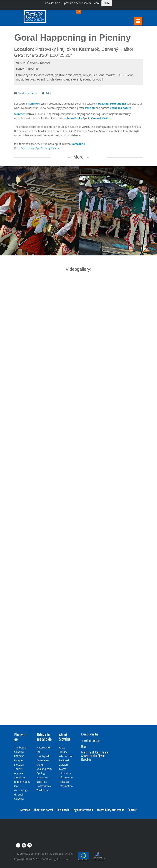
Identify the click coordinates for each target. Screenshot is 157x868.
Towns (63, 769)
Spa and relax (44, 769)
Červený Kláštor (101, 118)
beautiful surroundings (112, 104)
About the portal (43, 810)
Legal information (83, 810)
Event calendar (90, 734)
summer (34, 104)
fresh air (90, 108)
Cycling (41, 773)
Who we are (66, 756)
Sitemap (25, 810)
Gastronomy (44, 786)
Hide (107, 3)
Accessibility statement (110, 810)
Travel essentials (91, 740)
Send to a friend (27, 93)
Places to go (21, 737)
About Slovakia (65, 737)
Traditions (43, 790)
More (97, 3)
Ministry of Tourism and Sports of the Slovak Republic (95, 756)
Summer (20, 114)
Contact (132, 810)
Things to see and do (44, 737)
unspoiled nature (120, 108)
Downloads (63, 810)
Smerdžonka (74, 118)
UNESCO (19, 756)
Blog (84, 746)
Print (48, 93)
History (63, 752)
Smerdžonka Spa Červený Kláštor (40, 148)
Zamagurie (78, 144)
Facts (62, 747)
